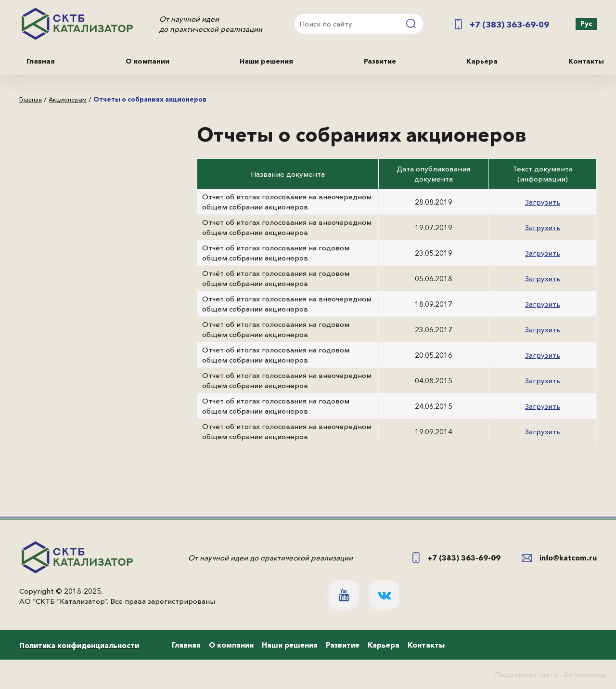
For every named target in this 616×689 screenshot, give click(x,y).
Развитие (380, 61)
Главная (41, 61)
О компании (148, 61)
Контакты (586, 61)
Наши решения (266, 61)
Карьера (482, 61)
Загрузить (543, 202)
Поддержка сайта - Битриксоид (551, 674)
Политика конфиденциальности (79, 645)
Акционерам (68, 100)
